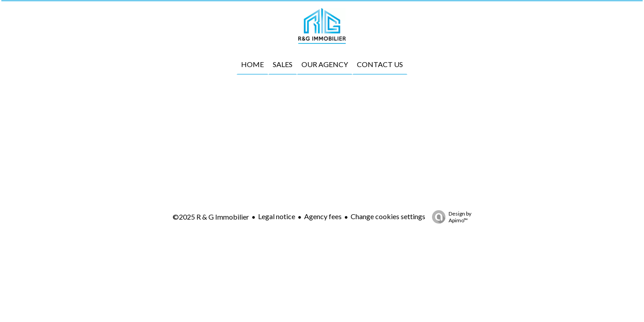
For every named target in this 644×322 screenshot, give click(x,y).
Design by (449, 217)
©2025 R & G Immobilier (211, 217)
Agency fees (323, 216)
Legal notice (277, 216)
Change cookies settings (388, 216)
